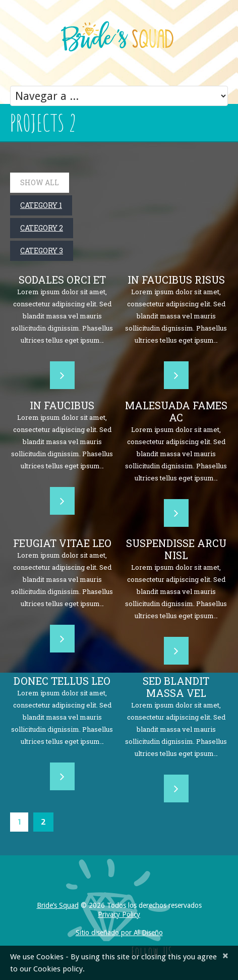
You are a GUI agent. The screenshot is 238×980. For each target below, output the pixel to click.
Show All (40, 182)
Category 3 (42, 251)
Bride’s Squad (58, 905)
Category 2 (42, 228)
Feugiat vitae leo (62, 543)
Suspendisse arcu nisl (176, 549)
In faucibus (62, 405)
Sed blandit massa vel (176, 687)
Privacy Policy (119, 914)
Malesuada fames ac (176, 411)
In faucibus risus (176, 280)
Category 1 (41, 205)
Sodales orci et (62, 280)
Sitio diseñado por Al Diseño (119, 933)
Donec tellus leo (62, 681)
